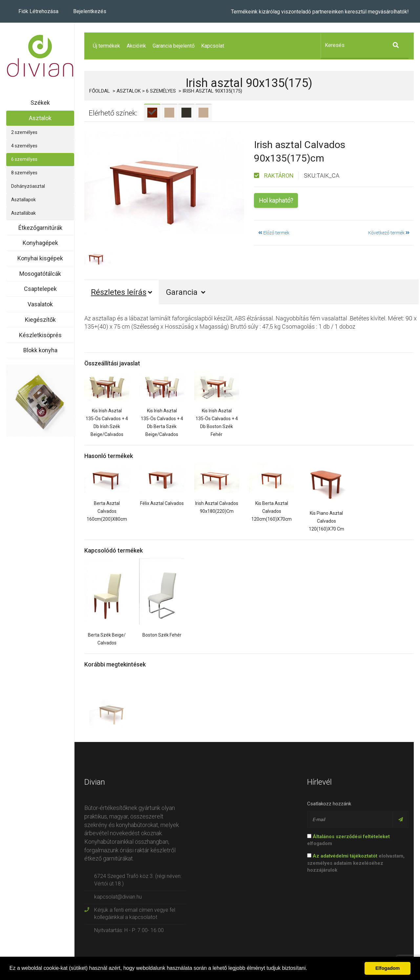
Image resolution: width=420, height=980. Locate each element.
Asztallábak (23, 213)
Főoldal (100, 91)
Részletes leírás (122, 292)
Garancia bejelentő (174, 46)
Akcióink (136, 46)
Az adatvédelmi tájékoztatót (345, 856)
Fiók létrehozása (38, 11)
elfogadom (348, 840)
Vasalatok (40, 304)
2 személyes (24, 132)
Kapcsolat (213, 46)
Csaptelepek (40, 289)
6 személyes (24, 159)
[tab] (152, 112)
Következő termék (389, 233)
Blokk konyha (40, 350)
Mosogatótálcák (40, 274)
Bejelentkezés (90, 11)
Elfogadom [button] (388, 968)
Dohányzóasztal (28, 186)
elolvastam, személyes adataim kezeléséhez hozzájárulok (356, 863)
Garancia (186, 292)
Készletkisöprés (40, 335)
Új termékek (106, 46)
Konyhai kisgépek (40, 258)
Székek (40, 103)
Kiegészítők (40, 320)
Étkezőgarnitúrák (40, 228)
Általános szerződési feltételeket (351, 837)
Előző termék (274, 233)
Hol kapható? (276, 200)
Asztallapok (23, 200)
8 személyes (24, 173)
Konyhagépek (40, 243)
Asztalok (40, 118)
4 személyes (24, 146)
